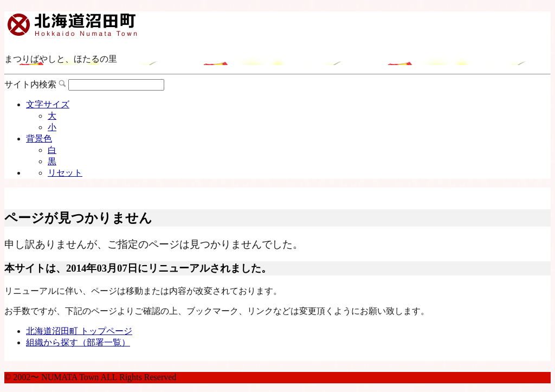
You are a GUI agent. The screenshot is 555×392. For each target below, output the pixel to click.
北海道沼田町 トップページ (79, 331)
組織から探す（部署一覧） (78, 342)
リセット (65, 173)
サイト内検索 (30, 84)
